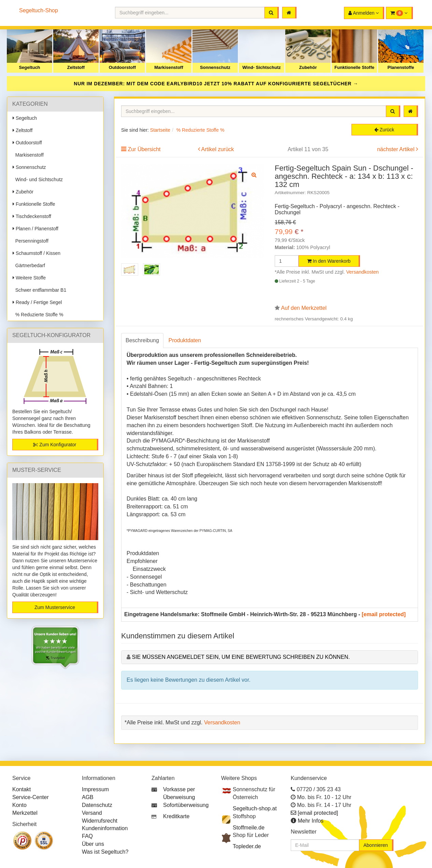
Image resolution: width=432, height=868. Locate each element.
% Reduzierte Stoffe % (38, 315)
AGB (88, 797)
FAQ (87, 836)
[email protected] (384, 614)
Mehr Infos (311, 821)
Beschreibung (142, 340)
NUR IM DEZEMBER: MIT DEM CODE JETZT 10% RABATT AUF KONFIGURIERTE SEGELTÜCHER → (216, 84)
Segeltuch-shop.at (255, 808)
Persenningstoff (31, 241)
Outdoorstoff (122, 67)
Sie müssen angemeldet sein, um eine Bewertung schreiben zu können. (241, 657)
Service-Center (31, 797)
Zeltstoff (76, 67)
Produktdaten (185, 340)
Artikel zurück (218, 149)
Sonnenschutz (215, 67)
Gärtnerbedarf (29, 265)
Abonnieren (376, 845)
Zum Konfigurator (55, 445)
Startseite (160, 130)
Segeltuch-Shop (39, 10)
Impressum (95, 789)
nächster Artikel (397, 149)
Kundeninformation (105, 828)
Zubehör (308, 67)
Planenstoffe (401, 67)
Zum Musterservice (55, 607)
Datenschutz (97, 805)
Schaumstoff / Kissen (37, 253)
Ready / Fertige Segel (37, 302)
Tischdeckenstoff (32, 216)
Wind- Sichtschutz (262, 67)
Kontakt (21, 789)
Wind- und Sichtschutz (38, 179)
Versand (92, 813)
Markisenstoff (169, 67)
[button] (399, 13)
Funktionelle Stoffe (354, 67)
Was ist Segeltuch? (105, 852)
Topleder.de (247, 846)
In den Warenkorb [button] (329, 261)
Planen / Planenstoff (35, 229)
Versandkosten (363, 272)
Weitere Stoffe (29, 278)
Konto (19, 805)
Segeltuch (29, 67)
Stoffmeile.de (249, 828)
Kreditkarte (176, 816)
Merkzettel (25, 813)
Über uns (93, 844)
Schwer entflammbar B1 (39, 290)
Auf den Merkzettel (304, 308)
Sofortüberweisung (186, 805)
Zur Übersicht (144, 149)
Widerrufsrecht (100, 821)
